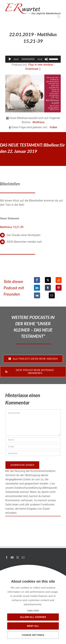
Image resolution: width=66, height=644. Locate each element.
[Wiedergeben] (10, 59)
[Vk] (37, 295)
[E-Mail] (52, 295)
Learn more (33, 610)
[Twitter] (18, 557)
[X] (48, 280)
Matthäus (39, 122)
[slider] (28, 59)
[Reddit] (59, 280)
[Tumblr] (48, 288)
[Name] (33, 440)
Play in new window (41, 65)
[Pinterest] (59, 288)
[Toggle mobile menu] (59, 17)
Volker (53, 127)
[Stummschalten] (46, 59)
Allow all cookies (33, 617)
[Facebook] (37, 280)
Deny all (33, 626)
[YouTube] (12, 557)
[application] (33, 59)
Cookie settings (33, 635)
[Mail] (23, 557)
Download (32, 69)
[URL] (33, 453)
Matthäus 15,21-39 (12, 227)
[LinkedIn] (37, 288)
